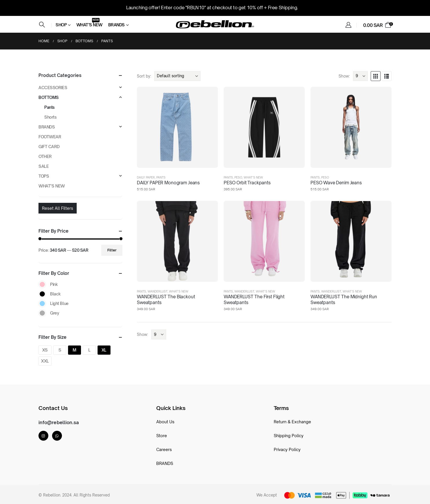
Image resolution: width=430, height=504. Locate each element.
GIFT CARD (49, 147)
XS (45, 350)
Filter (112, 250)
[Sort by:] (177, 76)
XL (104, 350)
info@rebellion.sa (59, 422)
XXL (45, 361)
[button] (42, 25)
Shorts (50, 117)
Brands (116, 25)
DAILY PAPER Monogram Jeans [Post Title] (168, 183)
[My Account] (348, 25)
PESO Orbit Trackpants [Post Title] (247, 183)
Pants (161, 177)
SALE (44, 166)
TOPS (44, 176)
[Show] (360, 76)
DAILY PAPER (146, 177)
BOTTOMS (49, 97)
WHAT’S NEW (253, 177)
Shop (61, 25)
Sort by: (144, 76)
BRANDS (47, 127)
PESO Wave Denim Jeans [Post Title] (336, 183)
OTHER (45, 156)
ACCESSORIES (53, 88)
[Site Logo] (215, 24)
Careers (164, 449)
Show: (344, 76)
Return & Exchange (292, 422)
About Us (165, 422)
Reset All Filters (58, 208)
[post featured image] (177, 127)
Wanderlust (158, 291)
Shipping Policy (289, 436)
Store (162, 436)
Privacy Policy (287, 449)
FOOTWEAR (50, 137)
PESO (238, 177)
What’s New (89, 24)
